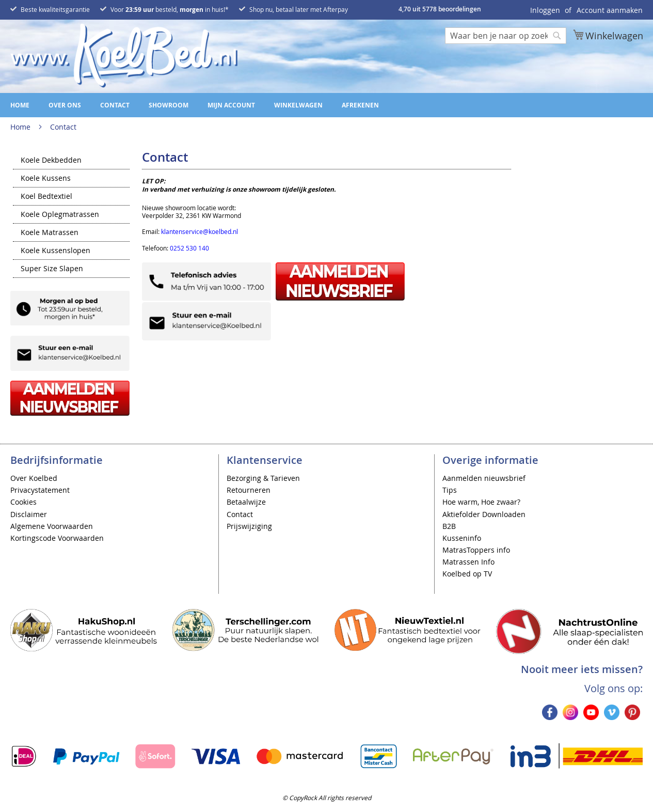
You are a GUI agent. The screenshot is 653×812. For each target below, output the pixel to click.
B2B (449, 526)
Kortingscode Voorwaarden (57, 538)
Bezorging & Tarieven (263, 478)
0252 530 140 (189, 248)
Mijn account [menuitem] (231, 105)
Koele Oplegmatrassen (60, 215)
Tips (450, 490)
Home (21, 127)
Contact (240, 514)
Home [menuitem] (20, 105)
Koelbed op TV (467, 574)
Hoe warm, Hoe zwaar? (481, 502)
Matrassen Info (468, 562)
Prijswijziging (249, 526)
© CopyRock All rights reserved (327, 798)
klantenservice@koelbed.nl (200, 231)
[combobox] (506, 36)
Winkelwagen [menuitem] (298, 105)
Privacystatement (40, 490)
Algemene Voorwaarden (52, 526)
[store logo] (124, 56)
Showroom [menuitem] (169, 105)
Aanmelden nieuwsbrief (484, 478)
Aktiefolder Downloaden (484, 514)
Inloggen (545, 10)
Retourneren (249, 490)
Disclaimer (29, 514)
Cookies (23, 502)
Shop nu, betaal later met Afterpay (299, 9)
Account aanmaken (610, 10)
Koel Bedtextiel (46, 197)
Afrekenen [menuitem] (360, 105)
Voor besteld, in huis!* (170, 9)
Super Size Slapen (52, 269)
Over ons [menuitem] (65, 105)
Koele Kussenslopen (55, 251)
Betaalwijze (246, 502)
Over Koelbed (34, 478)
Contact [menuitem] (115, 105)
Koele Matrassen (50, 233)
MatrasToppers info (476, 550)
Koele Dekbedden (51, 161)
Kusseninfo (462, 538)
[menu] (326, 105)
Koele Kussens (46, 179)
